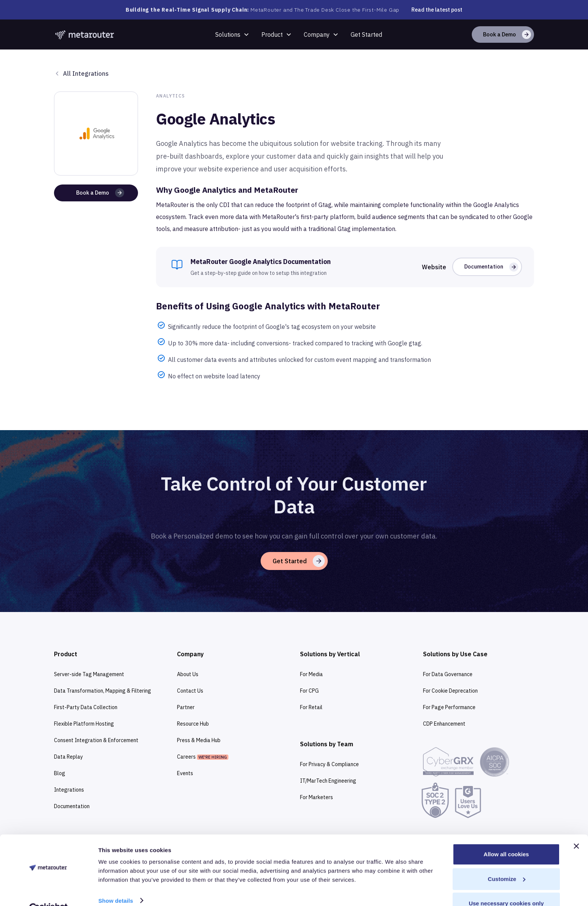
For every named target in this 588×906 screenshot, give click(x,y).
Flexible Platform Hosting (84, 724)
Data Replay (68, 757)
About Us (188, 674)
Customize (507, 862)
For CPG (309, 691)
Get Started (366, 34)
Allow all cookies (506, 837)
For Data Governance (448, 674)
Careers (203, 757)
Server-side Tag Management (89, 674)
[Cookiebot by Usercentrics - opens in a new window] (49, 891)
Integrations (69, 790)
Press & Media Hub (199, 740)
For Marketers (316, 797)
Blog (60, 773)
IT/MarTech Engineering (328, 781)
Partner (186, 707)
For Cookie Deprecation (450, 691)
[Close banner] (576, 829)
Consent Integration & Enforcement (96, 740)
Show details (116, 883)
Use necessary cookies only (506, 886)
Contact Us (190, 691)
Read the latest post (437, 10)
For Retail (311, 707)
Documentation (72, 806)
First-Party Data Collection (86, 707)
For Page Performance (449, 707)
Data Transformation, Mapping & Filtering (103, 691)
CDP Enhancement (444, 724)
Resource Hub (193, 724)
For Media (311, 674)
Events (185, 773)
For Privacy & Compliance (329, 764)
